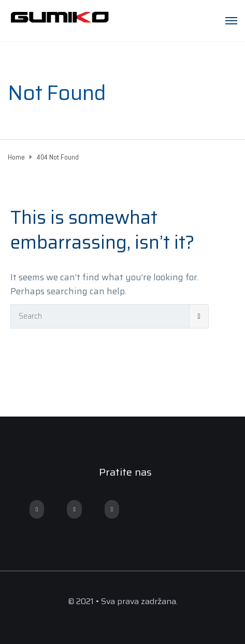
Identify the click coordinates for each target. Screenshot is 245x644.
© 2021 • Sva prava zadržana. (123, 601)
